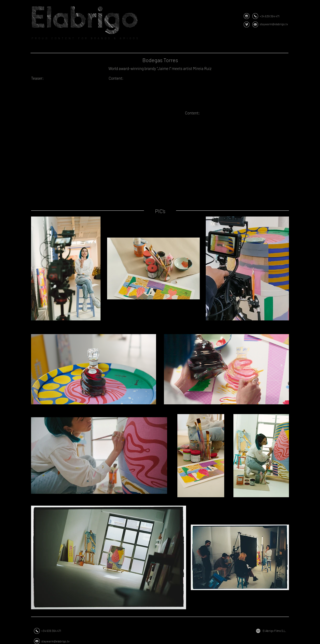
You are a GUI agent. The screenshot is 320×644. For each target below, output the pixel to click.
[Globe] (258, 631)
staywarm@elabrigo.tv (274, 24)
